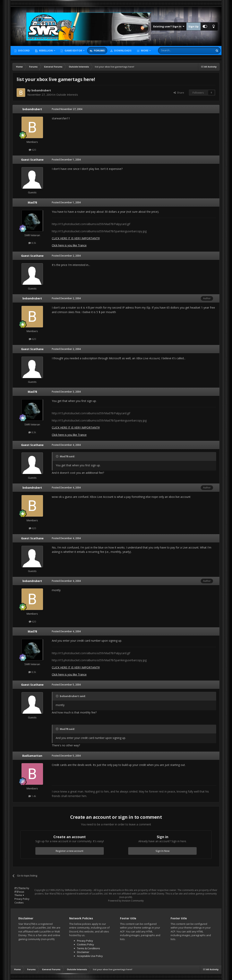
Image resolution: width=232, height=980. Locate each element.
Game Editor (73, 50)
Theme (19, 895)
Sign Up (193, 26)
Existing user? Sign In (169, 26)
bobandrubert (41, 90)
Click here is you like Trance (69, 245)
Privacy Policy (22, 899)
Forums (99, 50)
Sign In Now (163, 851)
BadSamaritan (32, 756)
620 (32, 150)
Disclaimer (83, 952)
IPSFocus (19, 892)
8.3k (32, 243)
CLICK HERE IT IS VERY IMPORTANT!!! (76, 238)
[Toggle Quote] (57, 456)
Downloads (123, 50)
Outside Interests (67, 95)
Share (179, 93)
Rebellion (46, 50)
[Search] (176, 50)
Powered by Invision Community (126, 901)
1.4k (32, 796)
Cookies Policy (86, 944)
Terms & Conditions (89, 948)
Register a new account (70, 851)
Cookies (19, 903)
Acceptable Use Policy (90, 956)
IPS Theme (20, 888)
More (145, 50)
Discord (24, 50)
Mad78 (32, 202)
